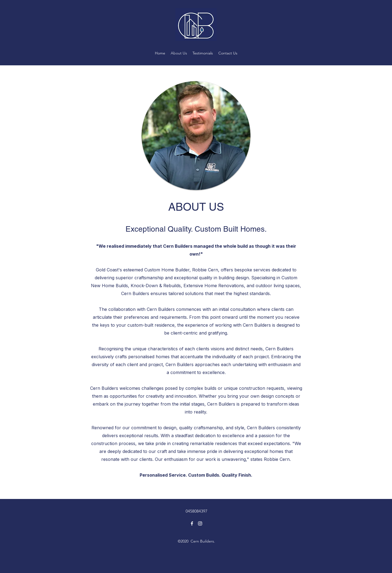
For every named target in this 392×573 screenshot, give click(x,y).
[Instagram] (200, 523)
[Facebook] (192, 523)
